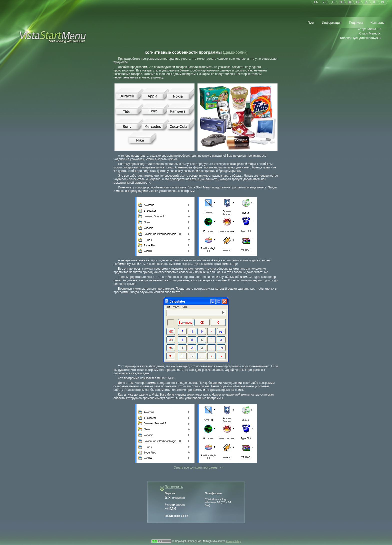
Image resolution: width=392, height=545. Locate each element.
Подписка (356, 23)
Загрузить (174, 487)
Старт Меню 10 (369, 29)
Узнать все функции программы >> (198, 468)
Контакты (378, 23)
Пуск (311, 23)
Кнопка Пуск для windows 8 (360, 38)
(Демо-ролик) (235, 52)
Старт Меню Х (370, 33)
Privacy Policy (233, 541)
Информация (331, 23)
